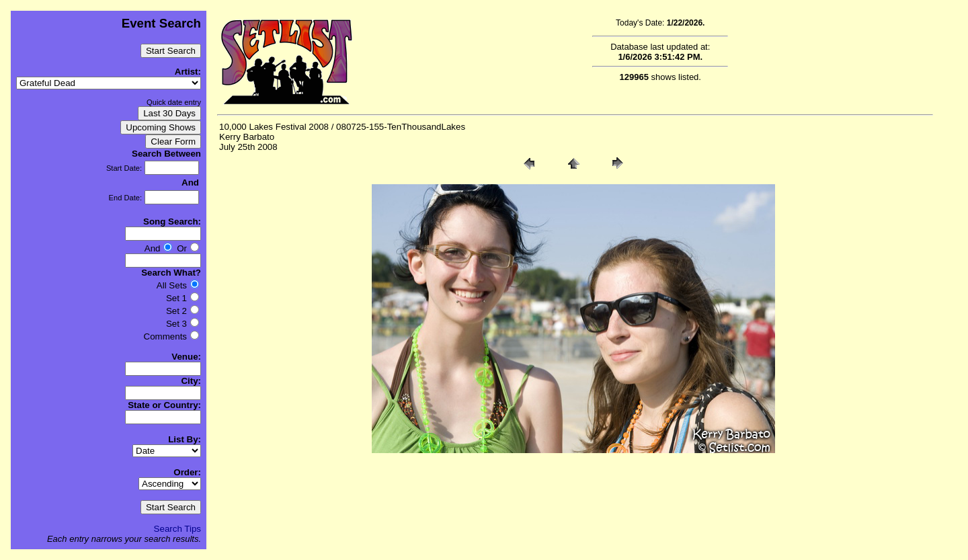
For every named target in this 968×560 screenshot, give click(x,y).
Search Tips (177, 529)
